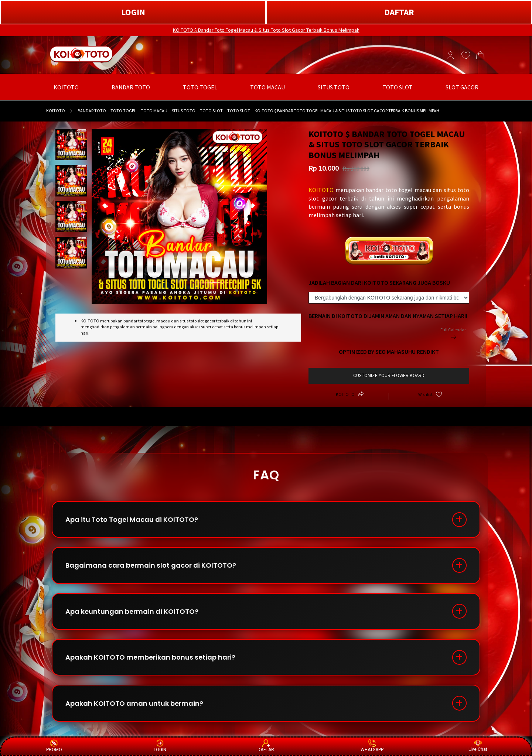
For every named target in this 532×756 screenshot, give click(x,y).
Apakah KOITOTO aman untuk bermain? (134, 704)
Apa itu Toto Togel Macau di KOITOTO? (132, 519)
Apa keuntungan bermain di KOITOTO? (132, 612)
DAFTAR (399, 12)
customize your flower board (389, 375)
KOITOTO (56, 111)
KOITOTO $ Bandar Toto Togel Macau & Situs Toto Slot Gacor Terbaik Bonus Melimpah (266, 30)
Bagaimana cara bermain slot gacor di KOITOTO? (151, 566)
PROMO (54, 746)
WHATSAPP (372, 746)
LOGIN (133, 12)
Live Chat (478, 746)
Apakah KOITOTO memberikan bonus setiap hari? (150, 658)
